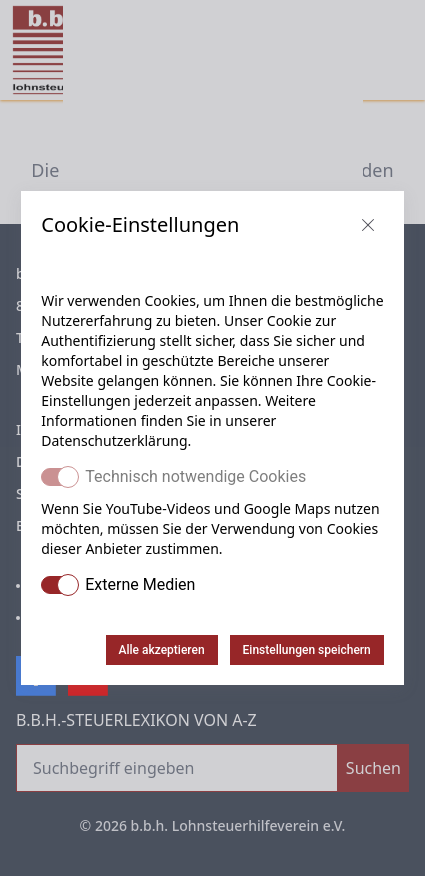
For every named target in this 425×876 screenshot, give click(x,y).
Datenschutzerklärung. (116, 440)
